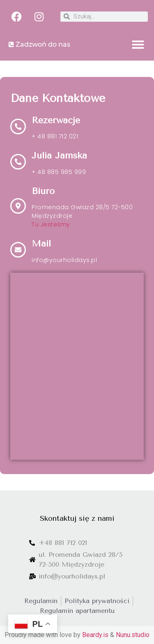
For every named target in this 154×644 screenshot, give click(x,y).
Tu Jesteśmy (51, 224)
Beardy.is (95, 635)
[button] (138, 45)
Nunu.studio (133, 635)
